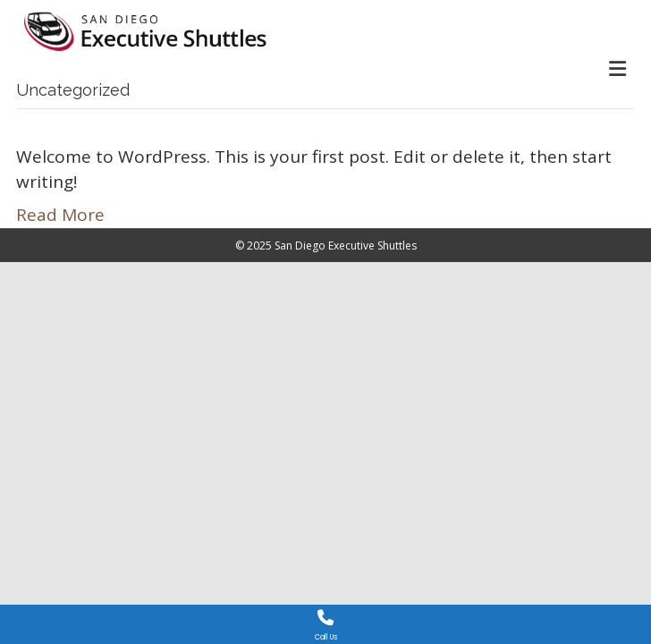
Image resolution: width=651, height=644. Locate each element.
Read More (60, 215)
